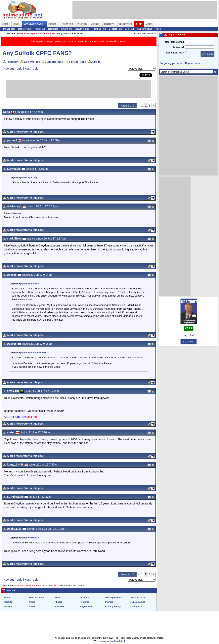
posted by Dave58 (30, 538)
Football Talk (99, 29)
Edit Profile (31, 62)
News (58, 597)
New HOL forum (117, 41)
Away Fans (67, 29)
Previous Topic (13, 69)
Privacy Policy (113, 606)
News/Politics (83, 29)
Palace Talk (9, 29)
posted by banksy (29, 284)
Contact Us (136, 606)
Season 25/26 (138, 597)
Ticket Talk (40, 29)
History (8, 606)
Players (109, 602)
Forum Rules (78, 62)
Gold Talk (130, 29)
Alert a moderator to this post (25, 132)
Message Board (34, 33)
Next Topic (31, 69)
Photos (58, 602)
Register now (193, 63)
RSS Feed (60, 606)
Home (20, 33)
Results (8, 602)
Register (12, 62)
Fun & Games (138, 602)
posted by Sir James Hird (33, 353)
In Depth (84, 597)
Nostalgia (53, 29)
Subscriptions (145, 29)
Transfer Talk (25, 29)
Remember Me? (175, 53)
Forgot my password (172, 63)
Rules (158, 29)
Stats (32, 602)
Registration (87, 606)
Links (32, 606)
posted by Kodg (29, 177)
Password (178, 47)
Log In (96, 62)
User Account (37, 597)
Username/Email (174, 42)
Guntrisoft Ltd (117, 641)
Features (85, 602)
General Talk (115, 29)
